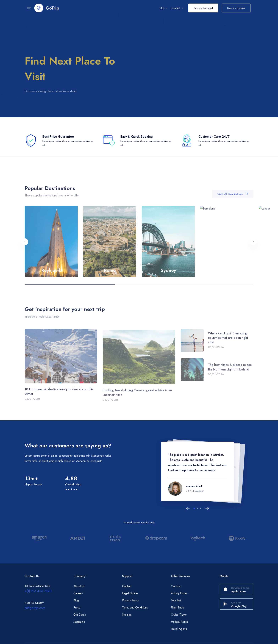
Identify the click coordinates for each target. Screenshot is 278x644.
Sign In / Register (236, 8)
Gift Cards (80, 615)
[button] (194, 508)
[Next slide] (207, 508)
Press (77, 608)
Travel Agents (179, 629)
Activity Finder (179, 593)
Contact (127, 586)
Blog (76, 600)
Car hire (176, 586)
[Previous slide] (188, 508)
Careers (78, 593)
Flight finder (178, 608)
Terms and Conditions (135, 608)
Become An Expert (203, 8)
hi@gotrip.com (35, 608)
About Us (79, 586)
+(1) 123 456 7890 (38, 591)
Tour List (176, 600)
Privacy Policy (130, 600)
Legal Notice (130, 593)
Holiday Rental (180, 622)
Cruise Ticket (179, 615)
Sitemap (127, 615)
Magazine (79, 622)
